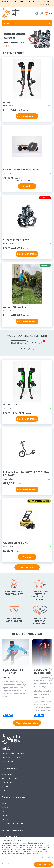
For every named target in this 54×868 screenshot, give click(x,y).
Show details (6, 863)
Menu (27, 23)
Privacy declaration (46, 857)
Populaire (38, 342)
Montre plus (27, 567)
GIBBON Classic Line (15, 543)
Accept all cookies (43, 864)
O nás (4, 803)
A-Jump (8, 102)
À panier (27, 186)
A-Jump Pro (10, 404)
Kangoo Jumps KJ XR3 (16, 240)
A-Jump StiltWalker (15, 307)
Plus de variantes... (27, 116)
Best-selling (19, 343)
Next (52, 676)
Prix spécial (27, 349)
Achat (13, 2)
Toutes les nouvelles (27, 723)
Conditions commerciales (13, 823)
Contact (30, 2)
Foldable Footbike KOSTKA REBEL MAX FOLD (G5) (26, 474)
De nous (5, 2)
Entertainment (42, 2)
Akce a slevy (7, 774)
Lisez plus (8, 715)
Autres (21, 2)
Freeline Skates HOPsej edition (22, 169)
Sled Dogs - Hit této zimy (14, 672)
